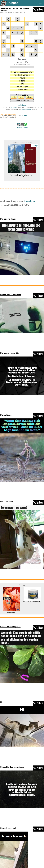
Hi (1, 702)
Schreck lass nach (8, 828)
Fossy (24, 115)
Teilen (6, 116)
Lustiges (10, 12)
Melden (10, 116)
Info (14, 116)
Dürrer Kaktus (6, 415)
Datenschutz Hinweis (22, 128)
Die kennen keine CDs (10, 353)
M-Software (14, 107)
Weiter (38, 9)
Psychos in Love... (11, 612)
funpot (13, 3)
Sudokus (22, 12)
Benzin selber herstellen (11, 295)
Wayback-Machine (26, 109)
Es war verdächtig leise (10, 627)
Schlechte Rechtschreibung (12, 767)
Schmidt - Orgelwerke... (22, 175)
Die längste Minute (8, 219)
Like (2, 116)
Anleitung (22, 105)
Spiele (16, 12)
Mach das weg (6, 501)
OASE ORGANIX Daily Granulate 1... (33, 602)
